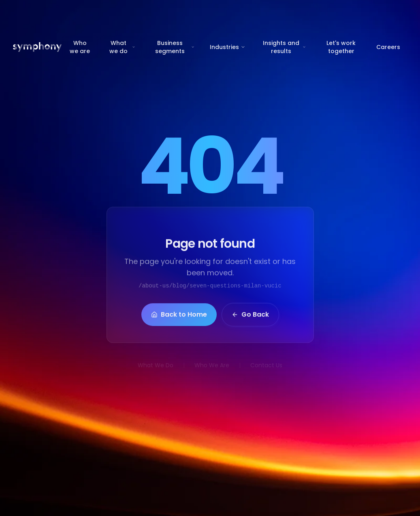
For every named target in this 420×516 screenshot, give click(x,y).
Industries (228, 47)
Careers (388, 47)
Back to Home (179, 318)
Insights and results (285, 47)
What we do (122, 47)
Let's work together (341, 47)
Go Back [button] (250, 318)
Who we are (80, 47)
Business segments (175, 47)
